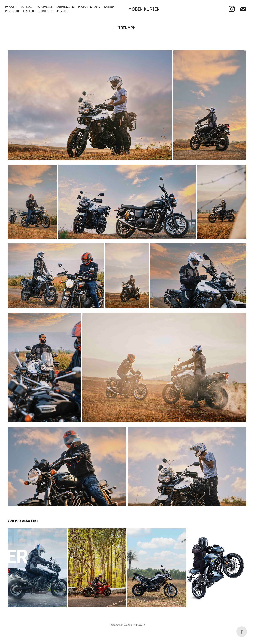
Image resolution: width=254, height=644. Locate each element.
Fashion (109, 7)
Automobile (45, 7)
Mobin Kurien (144, 9)
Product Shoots (89, 7)
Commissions (65, 7)
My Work (11, 7)
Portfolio (12, 11)
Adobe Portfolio (135, 625)
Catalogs (26, 7)
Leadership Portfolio (38, 11)
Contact (62, 11)
